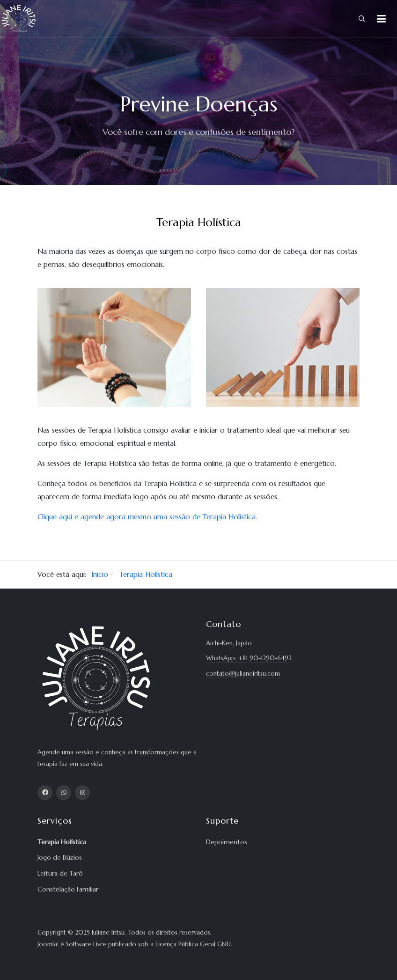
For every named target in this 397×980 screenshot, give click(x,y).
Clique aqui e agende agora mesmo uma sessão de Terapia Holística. (147, 517)
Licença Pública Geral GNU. (194, 944)
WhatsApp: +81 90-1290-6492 (249, 658)
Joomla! (48, 944)
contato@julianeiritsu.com (243, 674)
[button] (381, 19)
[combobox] (362, 19)
